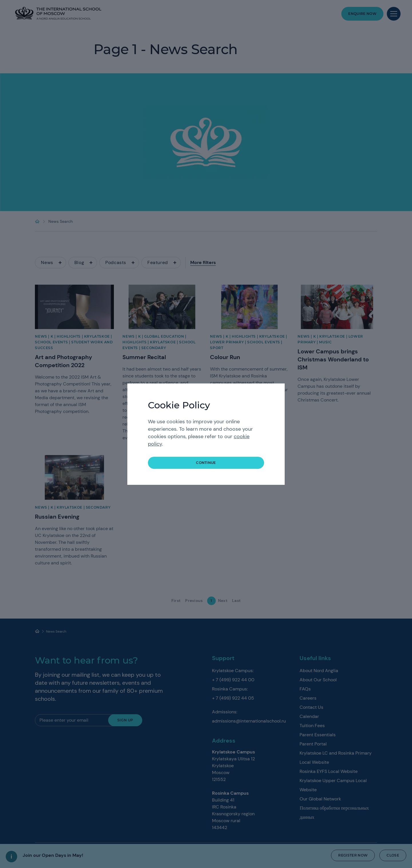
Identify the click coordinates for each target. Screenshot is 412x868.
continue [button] (206, 463)
